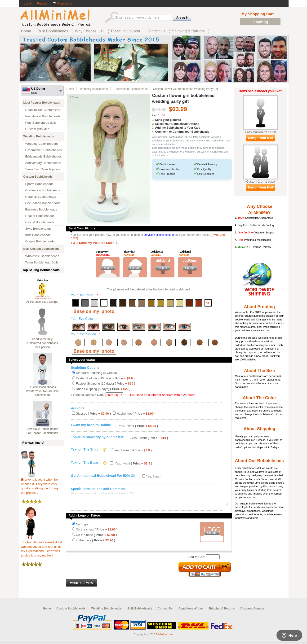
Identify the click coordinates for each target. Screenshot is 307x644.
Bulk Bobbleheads (140, 610)
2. (153, 124)
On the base (96, 536)
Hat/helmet (136, 414)
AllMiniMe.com (164, 636)
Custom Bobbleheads (38, 177)
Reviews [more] (33, 443)
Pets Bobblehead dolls (41, 123)
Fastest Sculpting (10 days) (106, 383)
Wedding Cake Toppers (42, 144)
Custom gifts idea (38, 129)
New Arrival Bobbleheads (43, 116)
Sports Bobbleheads (39, 184)
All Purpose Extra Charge (42, 302)
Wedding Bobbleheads (39, 136)
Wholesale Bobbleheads (42, 256)
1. (153, 120)
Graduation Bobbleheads (43, 190)
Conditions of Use (191, 610)
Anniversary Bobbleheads (43, 163)
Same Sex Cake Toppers (43, 169)
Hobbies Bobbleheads (41, 197)
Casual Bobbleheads (40, 222)
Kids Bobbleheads (38, 235)
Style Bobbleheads (38, 229)
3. (153, 128)
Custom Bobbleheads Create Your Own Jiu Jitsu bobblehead (42, 391)
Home (70, 89)
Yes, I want (138, 426)
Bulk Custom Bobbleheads (42, 249)
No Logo (82, 526)
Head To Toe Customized (43, 110)
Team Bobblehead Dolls (42, 262)
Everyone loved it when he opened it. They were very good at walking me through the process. (40, 485)
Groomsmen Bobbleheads (44, 150)
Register (43, 3)
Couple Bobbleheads (40, 241)
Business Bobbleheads (41, 209)
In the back (96, 542)
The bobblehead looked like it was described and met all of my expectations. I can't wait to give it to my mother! (42, 547)
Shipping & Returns (222, 610)
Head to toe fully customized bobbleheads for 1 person (42, 343)
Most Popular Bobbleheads (42, 103)
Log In (28, 3)
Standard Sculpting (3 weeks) (96, 373)
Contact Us (165, 610)
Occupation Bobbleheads (43, 203)
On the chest (97, 531)
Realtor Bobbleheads (40, 216)
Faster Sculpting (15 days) (105, 378)
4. (153, 132)
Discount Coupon (252, 610)
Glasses (93, 414)
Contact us (63, 3)
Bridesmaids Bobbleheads (44, 156)
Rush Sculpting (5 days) (103, 389)
